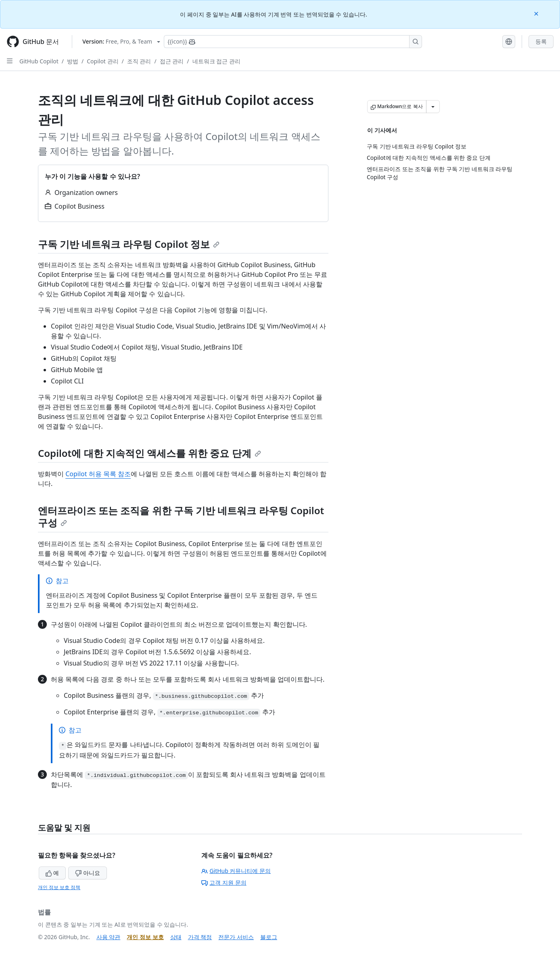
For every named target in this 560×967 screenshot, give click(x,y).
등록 (541, 41)
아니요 (88, 873)
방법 (73, 61)
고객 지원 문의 (224, 882)
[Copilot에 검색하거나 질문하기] (293, 42)
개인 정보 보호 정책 (59, 887)
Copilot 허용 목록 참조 (98, 474)
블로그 (269, 937)
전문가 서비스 (236, 937)
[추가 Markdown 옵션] (433, 107)
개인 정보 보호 (145, 937)
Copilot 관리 (102, 61)
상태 (176, 937)
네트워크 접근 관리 (216, 61)
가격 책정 (200, 937)
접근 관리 (172, 61)
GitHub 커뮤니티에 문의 (236, 871)
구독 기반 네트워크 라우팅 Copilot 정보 (129, 244)
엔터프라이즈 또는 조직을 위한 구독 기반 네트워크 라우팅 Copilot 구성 (181, 516)
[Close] (537, 13)
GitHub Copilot (39, 61)
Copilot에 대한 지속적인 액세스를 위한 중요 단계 (149, 453)
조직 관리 (139, 61)
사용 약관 (109, 937)
